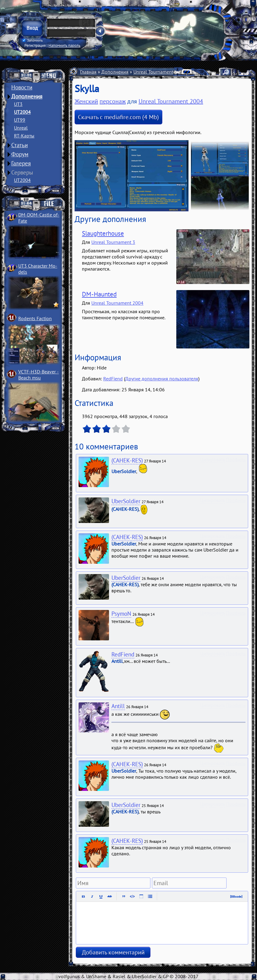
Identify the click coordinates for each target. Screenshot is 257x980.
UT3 (18, 104)
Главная (88, 72)
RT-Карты (24, 136)
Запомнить (33, 40)
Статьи (19, 145)
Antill (118, 706)
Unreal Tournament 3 (113, 242)
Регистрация (35, 45)
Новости (22, 87)
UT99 (20, 120)
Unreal (21, 128)
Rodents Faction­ (35, 318)
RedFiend (113, 379)
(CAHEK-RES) (127, 460)
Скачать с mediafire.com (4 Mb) (118, 117)
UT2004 (22, 112)
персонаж (113, 101)
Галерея (21, 163)
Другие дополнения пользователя (162, 379)
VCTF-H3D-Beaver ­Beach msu (39, 375)
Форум (20, 154)
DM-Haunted (99, 294)
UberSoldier (126, 501)
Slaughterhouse (103, 233)
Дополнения (27, 96)
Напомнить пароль (64, 45)
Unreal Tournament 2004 (159, 72)
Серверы (22, 172)
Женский (86, 101)
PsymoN (121, 614)
